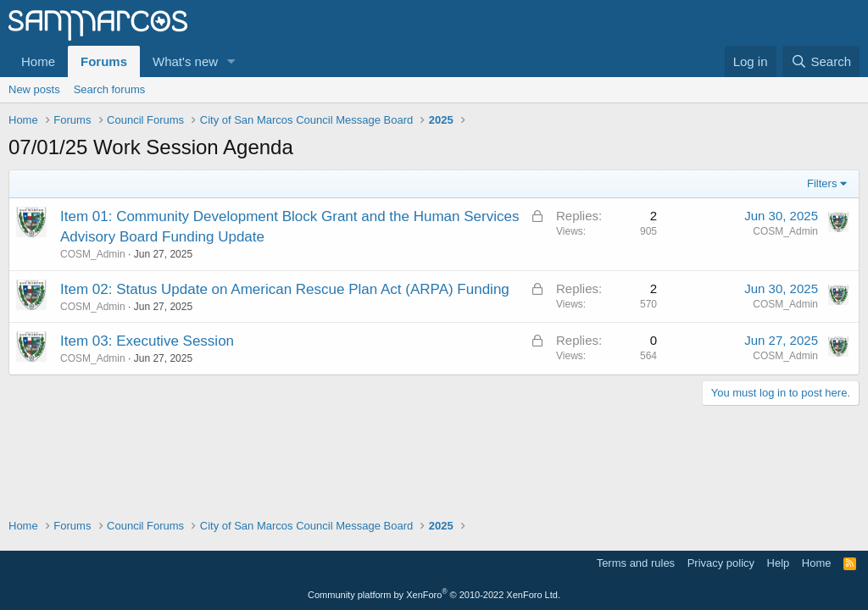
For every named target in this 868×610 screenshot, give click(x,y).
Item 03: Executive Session (147, 341)
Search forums (110, 89)
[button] (231, 61)
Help (779, 563)
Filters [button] (822, 183)
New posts (34, 89)
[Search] (821, 61)
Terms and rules (636, 563)
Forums (104, 61)
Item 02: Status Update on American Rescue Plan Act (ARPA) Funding (285, 289)
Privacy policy (721, 563)
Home (38, 61)
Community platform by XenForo (434, 595)
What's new (185, 61)
